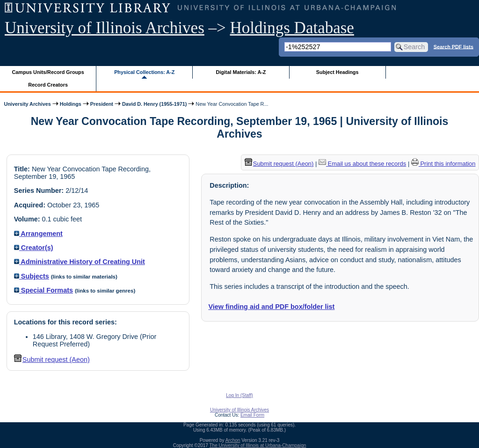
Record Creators (48, 85)
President (102, 104)
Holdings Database (292, 28)
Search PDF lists (454, 46)
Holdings (71, 104)
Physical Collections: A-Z (144, 72)
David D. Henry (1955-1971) (154, 104)
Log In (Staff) (239, 395)
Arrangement (38, 234)
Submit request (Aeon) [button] (52, 360)
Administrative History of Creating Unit (80, 262)
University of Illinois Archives (105, 28)
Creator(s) (34, 248)
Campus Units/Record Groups (48, 72)
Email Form (252, 415)
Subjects (32, 276)
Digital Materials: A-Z (241, 72)
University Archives (27, 104)
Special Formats (44, 290)
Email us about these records (362, 164)
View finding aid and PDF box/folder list (271, 307)
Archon (233, 440)
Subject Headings (337, 72)
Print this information (443, 164)
